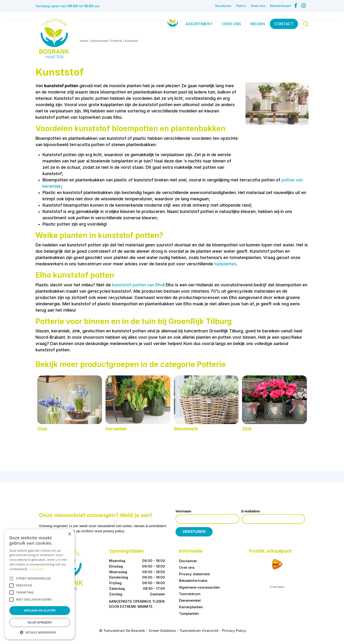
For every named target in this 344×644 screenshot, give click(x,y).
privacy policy (114, 531)
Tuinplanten (189, 613)
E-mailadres (251, 511)
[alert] (40, 584)
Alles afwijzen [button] (40, 622)
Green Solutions (162, 631)
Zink (247, 429)
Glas (42, 429)
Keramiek (116, 429)
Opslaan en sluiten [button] (40, 610)
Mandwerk (186, 429)
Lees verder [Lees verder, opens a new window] (37, 569)
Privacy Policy (234, 631)
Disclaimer (188, 561)
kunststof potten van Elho (138, 285)
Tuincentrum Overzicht (199, 631)
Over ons (187, 567)
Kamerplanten (191, 607)
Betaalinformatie (193, 581)
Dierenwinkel (190, 600)
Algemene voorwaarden (199, 587)
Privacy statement (194, 574)
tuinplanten (225, 264)
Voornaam (183, 511)
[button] (40, 632)
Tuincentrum (190, 594)
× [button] (69, 534)
